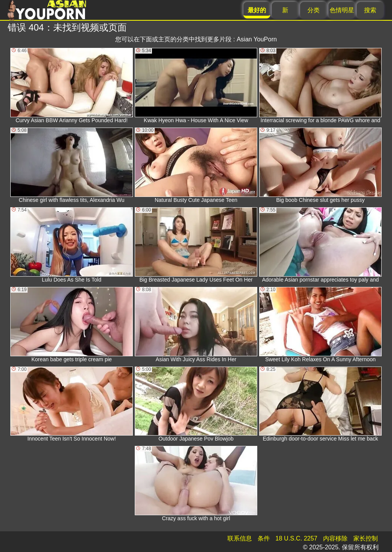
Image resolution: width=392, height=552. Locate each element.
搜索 (370, 10)
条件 (264, 538)
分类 (314, 10)
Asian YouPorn (257, 39)
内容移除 (335, 538)
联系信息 (240, 538)
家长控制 (366, 538)
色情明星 (342, 10)
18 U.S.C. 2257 (296, 538)
